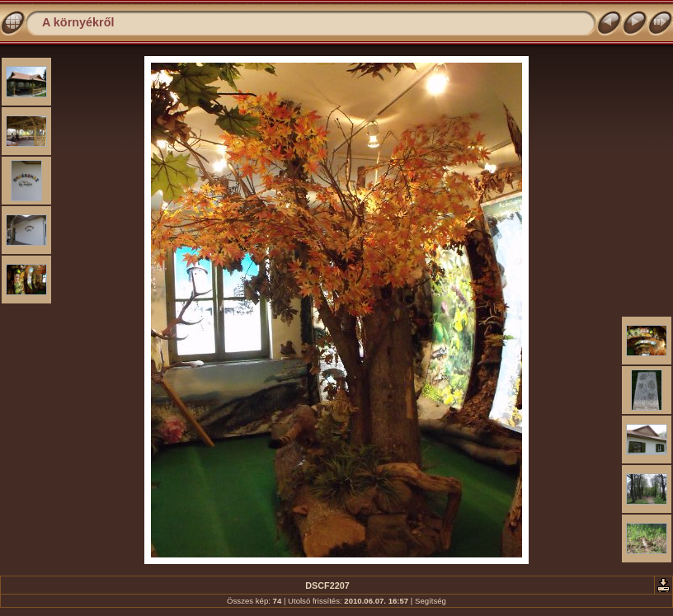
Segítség (431, 601)
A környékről (78, 22)
